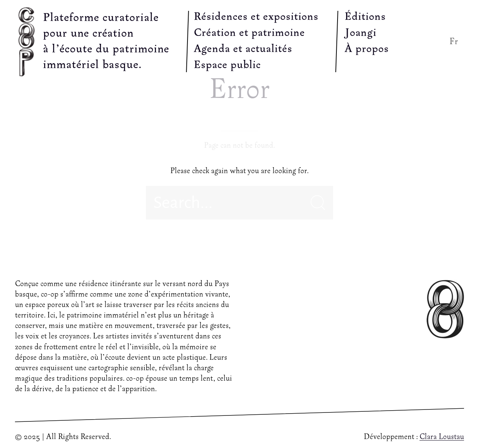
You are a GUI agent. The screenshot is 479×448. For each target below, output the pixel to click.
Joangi (361, 33)
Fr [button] (454, 42)
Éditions (365, 17)
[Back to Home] (28, 42)
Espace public (227, 65)
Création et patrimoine (249, 33)
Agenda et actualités (243, 49)
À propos (367, 49)
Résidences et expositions (256, 17)
